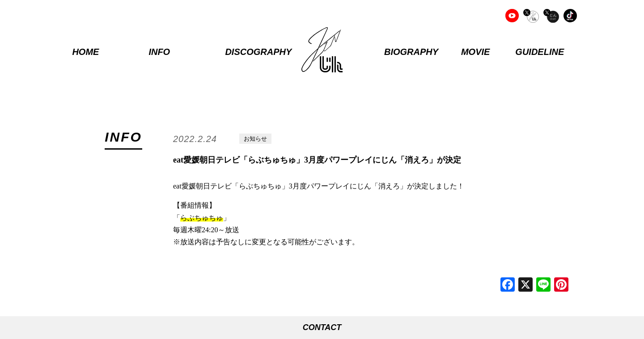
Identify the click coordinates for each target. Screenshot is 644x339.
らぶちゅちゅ (202, 218)
